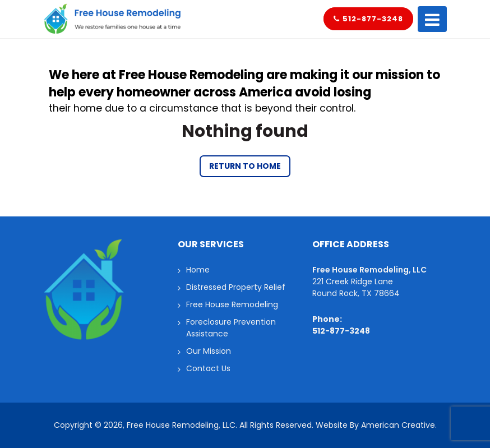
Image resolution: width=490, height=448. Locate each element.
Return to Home (245, 166)
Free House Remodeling (232, 304)
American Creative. (399, 425)
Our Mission (209, 351)
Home (198, 270)
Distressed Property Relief (236, 287)
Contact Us (208, 368)
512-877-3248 (368, 19)
